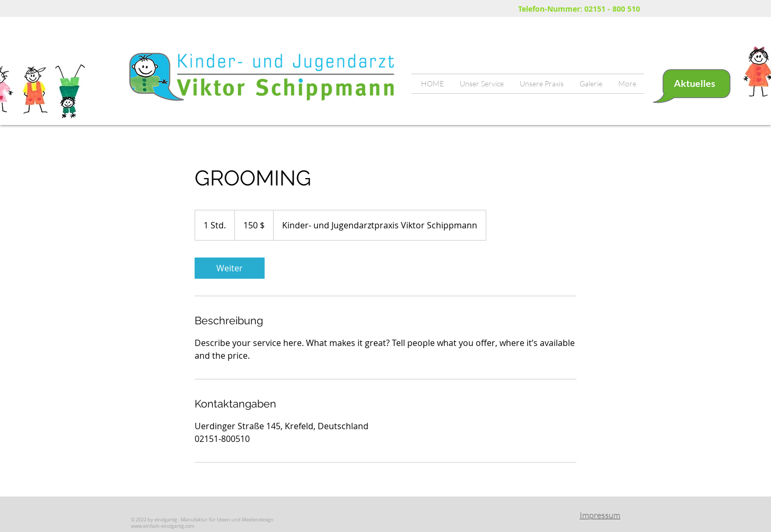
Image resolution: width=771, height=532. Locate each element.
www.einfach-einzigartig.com (163, 526)
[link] (230, 268)
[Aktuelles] (694, 83)
